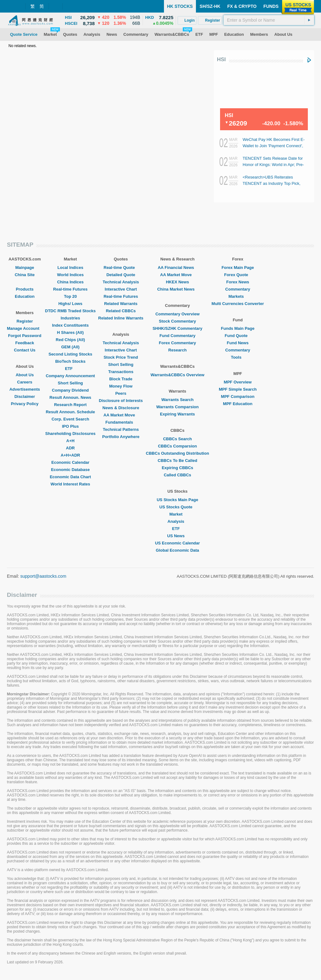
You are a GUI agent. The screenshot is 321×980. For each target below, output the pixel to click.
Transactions (121, 372)
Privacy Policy (25, 404)
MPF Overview (238, 382)
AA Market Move (121, 415)
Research (178, 350)
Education (25, 296)
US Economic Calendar (178, 543)
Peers (121, 393)
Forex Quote (238, 275)
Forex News (238, 282)
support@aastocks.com (43, 576)
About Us (25, 375)
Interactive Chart (121, 289)
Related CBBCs (121, 311)
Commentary (238, 289)
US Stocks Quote (177, 507)
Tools (238, 357)
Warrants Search (178, 400)
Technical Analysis (121, 282)
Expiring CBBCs (177, 468)
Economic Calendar (70, 462)
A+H (70, 441)
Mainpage (25, 268)
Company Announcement (70, 376)
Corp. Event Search (70, 419)
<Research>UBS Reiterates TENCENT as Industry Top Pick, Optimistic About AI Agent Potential (274, 183)
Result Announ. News (70, 397)
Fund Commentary (178, 336)
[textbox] (269, 20)
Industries (70, 318)
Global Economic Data (177, 550)
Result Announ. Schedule (70, 412)
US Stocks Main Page (177, 500)
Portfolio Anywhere (121, 437)
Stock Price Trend (121, 357)
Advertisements (25, 389)
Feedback (25, 343)
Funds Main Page (238, 328)
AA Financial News (177, 268)
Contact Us (25, 350)
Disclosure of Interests (121, 401)
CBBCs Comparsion (177, 446)
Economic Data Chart (70, 477)
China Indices (70, 282)
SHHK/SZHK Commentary (178, 328)
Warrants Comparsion (177, 407)
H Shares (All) (70, 332)
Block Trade (121, 379)
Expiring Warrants (177, 414)
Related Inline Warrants (121, 318)
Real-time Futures (71, 289)
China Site (25, 275)
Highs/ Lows (70, 304)
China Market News (177, 289)
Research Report (70, 405)
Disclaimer (25, 396)
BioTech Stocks (70, 361)
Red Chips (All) (70, 340)
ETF (70, 369)
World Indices (70, 275)
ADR (70, 448)
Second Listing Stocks (70, 354)
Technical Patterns (121, 429)
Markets (238, 296)
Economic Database (71, 470)
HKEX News (177, 282)
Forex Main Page (238, 268)
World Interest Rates (70, 484)
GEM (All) (70, 347)
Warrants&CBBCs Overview (177, 375)
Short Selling (70, 383)
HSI (221, 59)
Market (177, 514)
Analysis (177, 521)
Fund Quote (238, 336)
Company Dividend (71, 390)
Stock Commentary (177, 321)
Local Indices (70, 268)
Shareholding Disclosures (70, 434)
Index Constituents (70, 325)
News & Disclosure (121, 408)
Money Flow (121, 386)
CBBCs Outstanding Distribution (177, 453)
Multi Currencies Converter (238, 304)
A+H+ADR (70, 455)
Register (25, 321)
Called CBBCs (177, 475)
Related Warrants (121, 304)
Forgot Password (25, 336)
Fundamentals (121, 422)
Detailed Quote (121, 275)
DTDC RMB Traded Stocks (71, 311)
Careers (25, 382)
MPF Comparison (238, 396)
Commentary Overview (178, 314)
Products (25, 289)
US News (177, 536)
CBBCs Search (177, 439)
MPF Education (238, 404)
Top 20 (70, 296)
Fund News (238, 343)
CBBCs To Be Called (177, 461)
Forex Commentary (177, 343)
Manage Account (25, 328)
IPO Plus (70, 426)
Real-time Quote (121, 268)
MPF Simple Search (238, 389)
